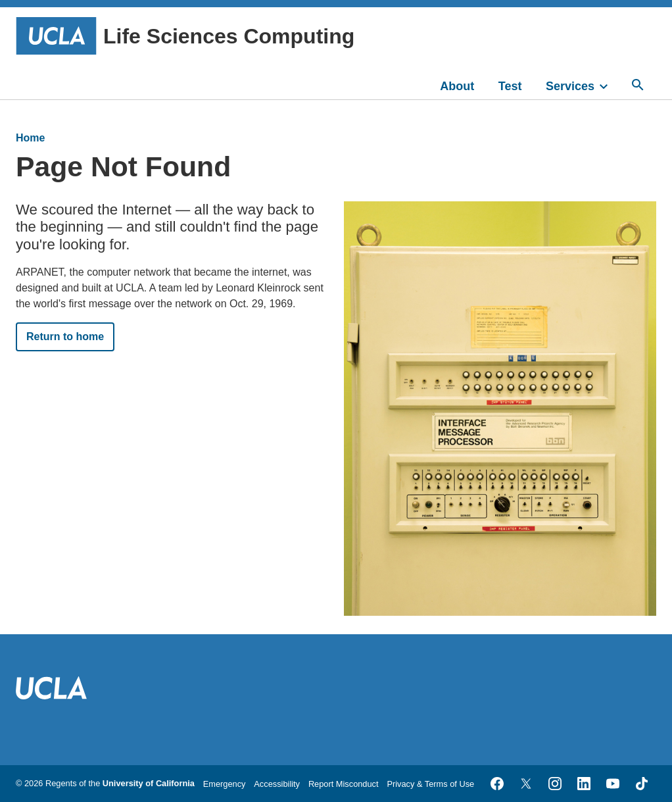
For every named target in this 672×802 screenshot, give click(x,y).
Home (30, 138)
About (457, 86)
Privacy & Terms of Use (430, 784)
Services (570, 86)
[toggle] (610, 85)
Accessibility (277, 784)
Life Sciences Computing (185, 36)
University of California (149, 783)
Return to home (65, 337)
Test (510, 86)
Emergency (225, 784)
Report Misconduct (344, 784)
